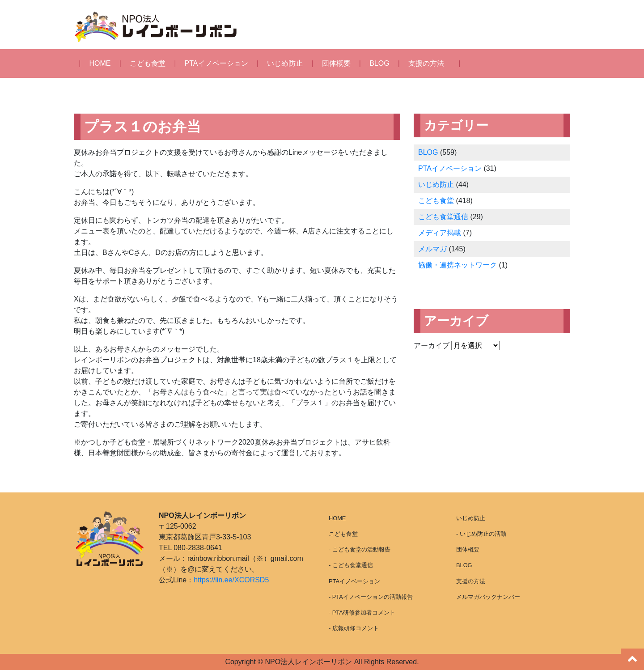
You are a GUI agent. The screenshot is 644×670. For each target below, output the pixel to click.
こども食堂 (148, 63)
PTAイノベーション (216, 63)
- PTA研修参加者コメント (362, 613)
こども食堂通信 (443, 217)
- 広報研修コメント (354, 628)
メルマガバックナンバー (488, 597)
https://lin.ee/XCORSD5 (231, 580)
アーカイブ (432, 346)
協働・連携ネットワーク (458, 265)
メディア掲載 (440, 233)
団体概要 (336, 63)
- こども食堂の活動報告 (360, 549)
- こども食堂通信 (351, 565)
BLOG (379, 63)
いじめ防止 (285, 63)
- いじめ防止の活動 (481, 534)
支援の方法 (426, 63)
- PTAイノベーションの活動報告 (371, 597)
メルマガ (432, 249)
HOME (100, 63)
